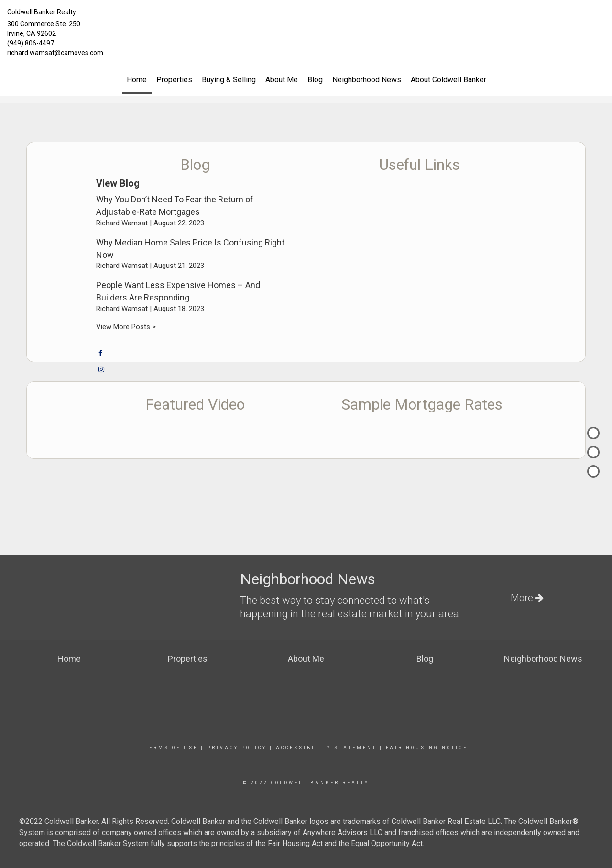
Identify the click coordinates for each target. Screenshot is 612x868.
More (527, 598)
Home (137, 80)
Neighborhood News (367, 80)
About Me (282, 80)
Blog (315, 80)
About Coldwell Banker (448, 80)
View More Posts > (126, 327)
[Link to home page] (306, 20)
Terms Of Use (171, 748)
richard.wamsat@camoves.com (55, 53)
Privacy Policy (237, 748)
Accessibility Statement (326, 748)
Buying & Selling (229, 80)
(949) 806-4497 (31, 43)
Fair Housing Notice (427, 748)
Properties (174, 80)
